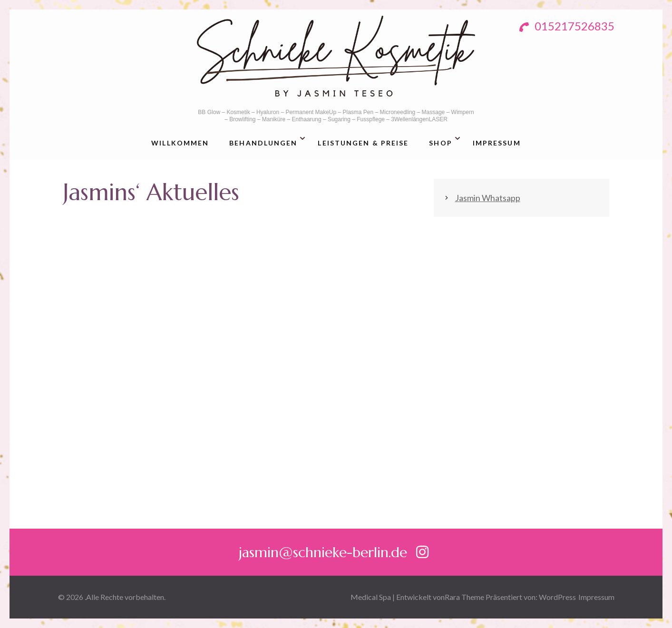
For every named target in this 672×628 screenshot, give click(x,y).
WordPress (557, 597)
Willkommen (180, 143)
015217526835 (567, 26)
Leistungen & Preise (363, 143)
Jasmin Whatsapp (488, 198)
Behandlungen (263, 143)
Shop (440, 143)
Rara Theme (464, 597)
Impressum (497, 143)
